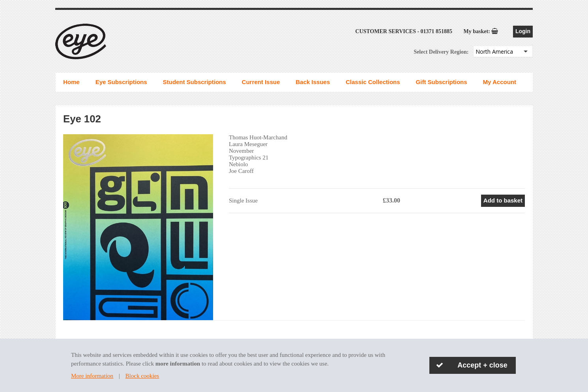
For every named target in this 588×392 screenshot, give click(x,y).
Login (523, 31)
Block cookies (142, 376)
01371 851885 (437, 31)
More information (92, 376)
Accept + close (482, 365)
